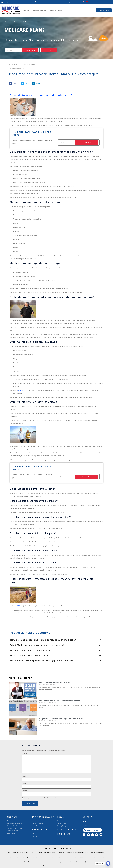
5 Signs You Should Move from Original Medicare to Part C (61, 719)
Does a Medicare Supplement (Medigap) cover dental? (42, 661)
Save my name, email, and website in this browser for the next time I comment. (48, 798)
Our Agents (53, 10)
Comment (26, 753)
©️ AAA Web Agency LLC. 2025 (18, 842)
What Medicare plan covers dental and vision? (37, 645)
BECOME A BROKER (67, 830)
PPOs (19, 606)
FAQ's (85, 825)
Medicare (27, 10)
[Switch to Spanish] (87, 2)
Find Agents (64, 834)
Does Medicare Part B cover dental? (31, 650)
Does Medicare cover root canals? (30, 655)
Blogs (60, 10)
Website (25, 791)
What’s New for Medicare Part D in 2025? (55, 683)
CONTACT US (88, 817)
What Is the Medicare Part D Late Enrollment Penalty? (59, 701)
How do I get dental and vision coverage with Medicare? (43, 640)
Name (24, 776)
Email (24, 783)
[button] (14, 84)
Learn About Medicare (40, 10)
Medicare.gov (22, 390)
